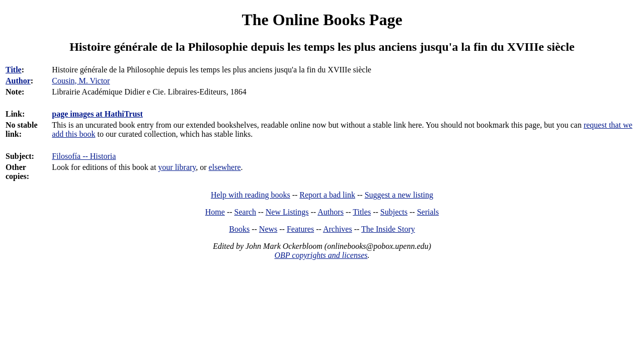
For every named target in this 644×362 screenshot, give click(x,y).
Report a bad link (327, 195)
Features (300, 229)
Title (14, 70)
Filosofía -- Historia (84, 156)
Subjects (394, 212)
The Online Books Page (322, 20)
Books (239, 229)
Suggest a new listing (399, 195)
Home (215, 212)
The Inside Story (388, 229)
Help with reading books (251, 195)
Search (246, 212)
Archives (338, 229)
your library (177, 167)
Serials (428, 212)
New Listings (287, 212)
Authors (331, 212)
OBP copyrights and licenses (321, 255)
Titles (362, 212)
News (268, 229)
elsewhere (225, 167)
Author (18, 81)
